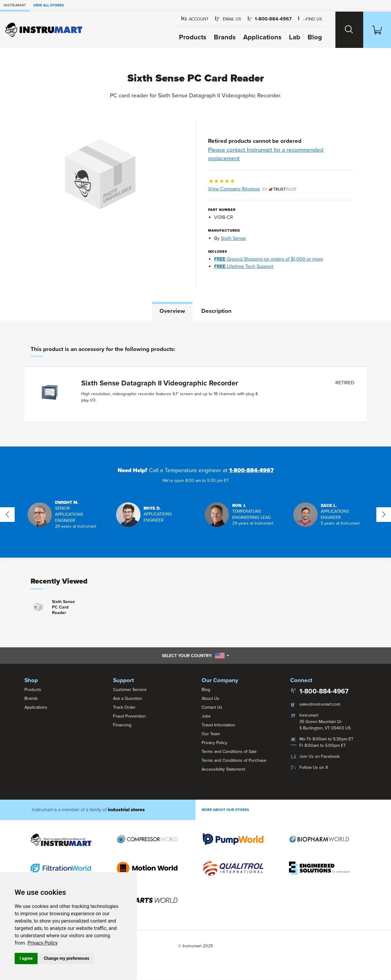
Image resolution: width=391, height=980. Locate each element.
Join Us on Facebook (320, 756)
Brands (221, 37)
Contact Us (212, 707)
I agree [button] (26, 958)
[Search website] (346, 30)
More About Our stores (225, 810)
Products (188, 37)
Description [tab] (216, 311)
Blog (311, 37)
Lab (290, 37)
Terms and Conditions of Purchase (234, 760)
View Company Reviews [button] (252, 189)
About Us (210, 698)
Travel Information (218, 725)
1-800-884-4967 (251, 471)
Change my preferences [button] (66, 958)
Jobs (206, 716)
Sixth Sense (233, 238)
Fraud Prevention (129, 716)
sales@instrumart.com (320, 704)
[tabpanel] (195, 384)
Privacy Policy (43, 943)
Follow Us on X (314, 767)
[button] (224, 19)
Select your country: (195, 656)
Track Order (124, 707)
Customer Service (130, 690)
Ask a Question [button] (128, 698)
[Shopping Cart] (376, 30)
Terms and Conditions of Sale (229, 752)
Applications (258, 37)
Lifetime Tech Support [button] (244, 266)
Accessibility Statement (223, 769)
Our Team (211, 734)
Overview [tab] (172, 311)
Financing (122, 725)
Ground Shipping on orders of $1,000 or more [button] (269, 259)
